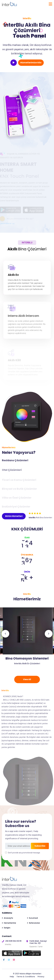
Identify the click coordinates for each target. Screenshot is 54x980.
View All (27, 679)
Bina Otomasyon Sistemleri (27, 658)
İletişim (7, 928)
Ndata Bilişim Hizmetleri (30, 974)
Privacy (41, 977)
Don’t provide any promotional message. (24, 853)
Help (12, 977)
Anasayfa (8, 918)
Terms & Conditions (26, 977)
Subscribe (40, 846)
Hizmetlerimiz (10, 923)
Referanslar (35, 923)
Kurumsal (33, 918)
